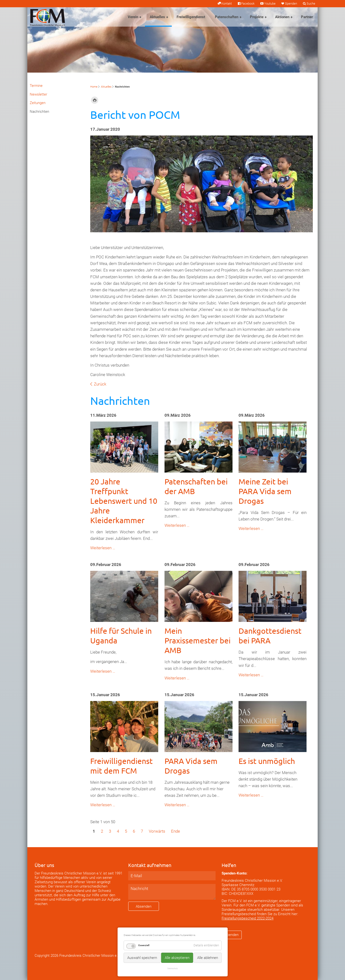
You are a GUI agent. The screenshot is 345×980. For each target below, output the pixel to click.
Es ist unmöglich (267, 761)
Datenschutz (173, 968)
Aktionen (282, 17)
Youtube (270, 4)
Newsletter (38, 94)
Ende (176, 831)
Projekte (257, 17)
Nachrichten (39, 112)
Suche (311, 4)
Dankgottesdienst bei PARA (270, 636)
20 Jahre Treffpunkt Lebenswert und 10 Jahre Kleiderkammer (124, 501)
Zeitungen (38, 103)
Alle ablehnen (208, 958)
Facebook (248, 4)
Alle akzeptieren (177, 958)
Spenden (291, 4)
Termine (36, 86)
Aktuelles (157, 17)
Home (94, 87)
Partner (307, 17)
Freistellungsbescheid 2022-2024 (247, 918)
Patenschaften (227, 17)
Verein (133, 17)
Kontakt (227, 4)
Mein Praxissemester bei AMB (198, 640)
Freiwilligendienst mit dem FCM (121, 766)
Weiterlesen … (103, 548)
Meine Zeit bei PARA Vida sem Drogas (265, 491)
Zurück (100, 384)
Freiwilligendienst (191, 17)
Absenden (144, 906)
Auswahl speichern (142, 958)
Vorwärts (157, 831)
